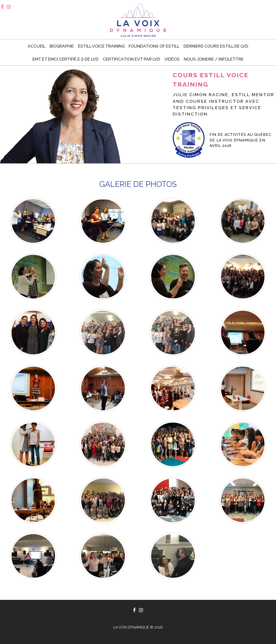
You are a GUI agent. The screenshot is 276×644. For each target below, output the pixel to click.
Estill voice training (101, 46)
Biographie (62, 46)
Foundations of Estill (154, 46)
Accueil (37, 46)
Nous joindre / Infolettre (214, 59)
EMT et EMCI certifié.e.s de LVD (66, 59)
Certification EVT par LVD (131, 59)
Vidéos (172, 59)
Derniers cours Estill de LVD (216, 46)
